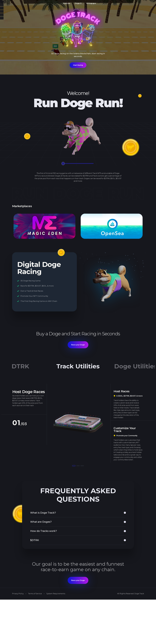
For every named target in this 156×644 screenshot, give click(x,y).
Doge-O (78, 3)
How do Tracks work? (44, 531)
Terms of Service (35, 594)
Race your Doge (78, 345)
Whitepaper (91, 3)
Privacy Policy (18, 594)
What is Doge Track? (43, 513)
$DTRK (35, 540)
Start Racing (78, 65)
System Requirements (56, 594)
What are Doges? (41, 522)
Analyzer (67, 3)
